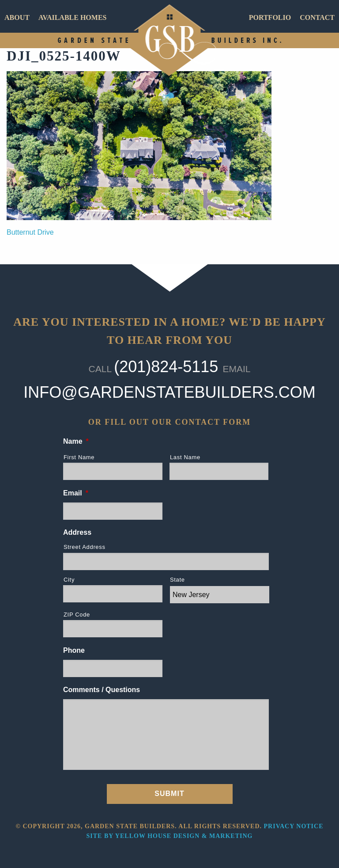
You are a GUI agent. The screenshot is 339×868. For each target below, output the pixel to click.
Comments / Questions (102, 690)
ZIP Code (77, 615)
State (177, 580)
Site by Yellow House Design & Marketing (170, 836)
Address (77, 532)
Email (76, 493)
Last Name (185, 457)
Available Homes (73, 17)
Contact (317, 17)
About (17, 17)
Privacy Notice (294, 826)
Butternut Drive (30, 232)
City (69, 580)
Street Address (85, 547)
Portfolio (270, 17)
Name (76, 441)
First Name (79, 457)
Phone (74, 650)
